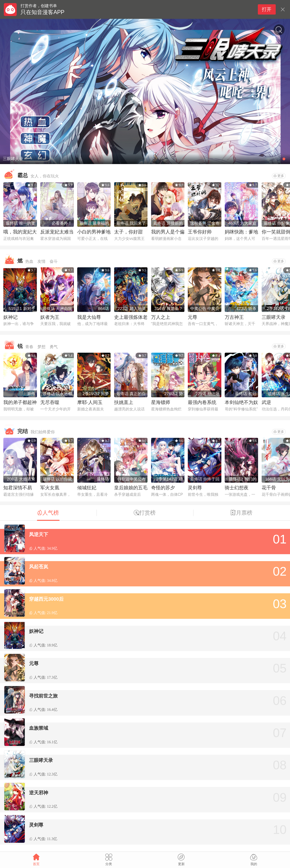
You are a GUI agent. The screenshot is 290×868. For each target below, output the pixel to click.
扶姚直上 (124, 402)
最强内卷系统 (202, 402)
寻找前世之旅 (43, 696)
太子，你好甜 (128, 232)
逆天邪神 (39, 793)
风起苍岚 (39, 567)
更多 (279, 176)
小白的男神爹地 (94, 232)
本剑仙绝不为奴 (241, 402)
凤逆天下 (39, 534)
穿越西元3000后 (46, 599)
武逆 (266, 402)
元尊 (193, 317)
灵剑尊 (195, 488)
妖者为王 (50, 317)
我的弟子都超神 (20, 402)
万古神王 (234, 317)
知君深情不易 (18, 488)
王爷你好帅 (200, 232)
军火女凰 (50, 488)
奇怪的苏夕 (163, 488)
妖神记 (10, 317)
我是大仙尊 (89, 317)
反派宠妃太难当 (57, 232)
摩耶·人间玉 (90, 402)
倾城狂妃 (87, 488)
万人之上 (161, 317)
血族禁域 (39, 728)
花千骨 (269, 488)
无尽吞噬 (50, 402)
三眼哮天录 (274, 317)
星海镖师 (161, 402)
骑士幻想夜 (237, 488)
